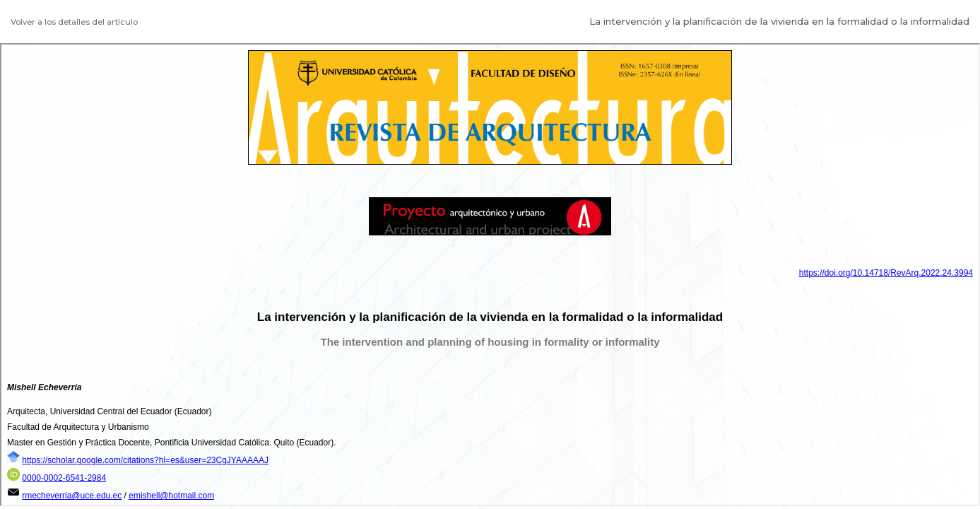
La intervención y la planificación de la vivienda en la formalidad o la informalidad (779, 21)
